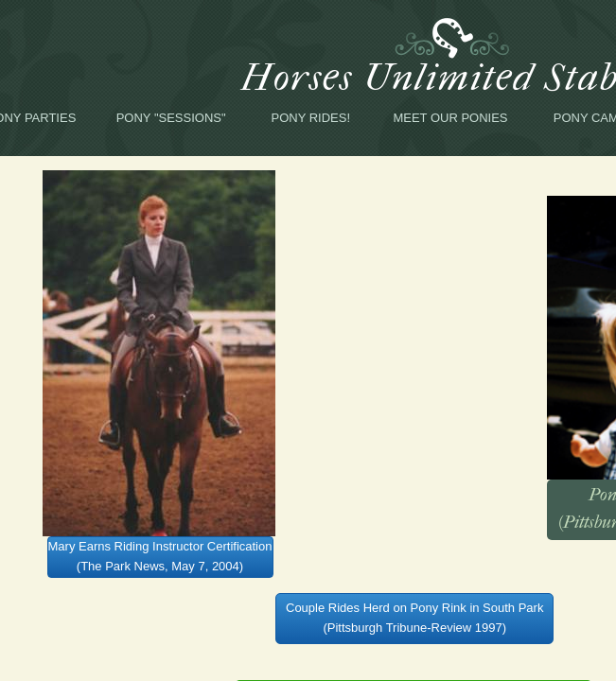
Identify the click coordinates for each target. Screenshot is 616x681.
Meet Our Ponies (450, 118)
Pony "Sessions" (171, 118)
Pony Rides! (311, 118)
